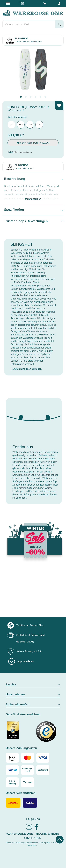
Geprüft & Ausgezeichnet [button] (23, 714)
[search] (29, 24)
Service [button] (33, 685)
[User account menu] (59, 3)
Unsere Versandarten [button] (21, 793)
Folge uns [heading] (33, 819)
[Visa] (43, 758)
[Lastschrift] (43, 770)
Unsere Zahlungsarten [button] (21, 748)
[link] (29, 829)
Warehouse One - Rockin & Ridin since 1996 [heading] (33, 836)
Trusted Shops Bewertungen (26, 221)
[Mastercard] (28, 758)
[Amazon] (12, 758)
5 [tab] (40, 97)
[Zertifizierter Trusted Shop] (19, 732)
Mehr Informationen (23, 152)
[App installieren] (21, 661)
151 (39, 125)
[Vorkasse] (28, 782)
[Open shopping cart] (44, 3)
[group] (33, 625)
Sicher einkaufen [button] (33, 704)
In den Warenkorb (33, 143)
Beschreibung (15, 179)
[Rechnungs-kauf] (28, 770)
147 (30, 125)
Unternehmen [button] (33, 694)
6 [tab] (45, 97)
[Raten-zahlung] (12, 782)
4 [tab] (36, 97)
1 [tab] (21, 97)
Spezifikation (14, 209)
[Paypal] (12, 770)
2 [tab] (26, 97)
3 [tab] (31, 97)
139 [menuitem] (11, 125)
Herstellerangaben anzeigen (26, 369)
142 (21, 125)
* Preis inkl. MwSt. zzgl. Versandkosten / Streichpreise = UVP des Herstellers (33, 844)
